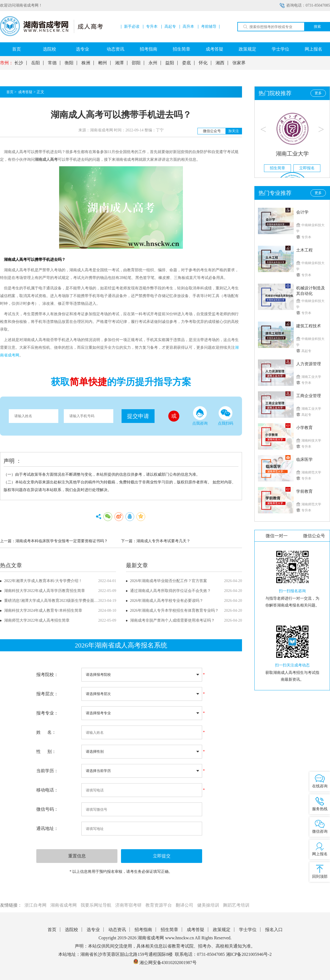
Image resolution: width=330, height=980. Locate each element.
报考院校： (47, 675)
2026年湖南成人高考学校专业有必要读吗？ (167, 601)
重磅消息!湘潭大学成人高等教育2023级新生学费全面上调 (53, 601)
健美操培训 (208, 905)
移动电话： (47, 790)
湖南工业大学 (292, 154)
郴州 (103, 63)
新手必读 (132, 27)
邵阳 (136, 63)
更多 (318, 93)
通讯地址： (47, 828)
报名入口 (274, 930)
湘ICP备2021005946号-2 (249, 954)
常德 (52, 63)
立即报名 (307, 168)
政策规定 (248, 49)
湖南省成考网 (64, 905)
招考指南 (148, 49)
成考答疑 (215, 49)
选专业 (82, 49)
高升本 (188, 27)
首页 (16, 49)
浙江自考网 (35, 905)
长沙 (19, 63)
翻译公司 (185, 905)
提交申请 (138, 416)
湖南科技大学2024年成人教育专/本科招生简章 (43, 611)
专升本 (152, 27)
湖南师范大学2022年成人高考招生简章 (37, 620)
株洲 (86, 63)
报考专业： (47, 713)
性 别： (46, 751)
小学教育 (304, 428)
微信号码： (47, 809)
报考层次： (47, 694)
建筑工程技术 (309, 326)
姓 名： (46, 732)
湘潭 (119, 63)
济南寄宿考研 (128, 905)
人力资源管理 (309, 364)
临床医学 (304, 459)
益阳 (170, 63)
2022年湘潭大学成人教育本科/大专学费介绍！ (43, 581)
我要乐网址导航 (96, 905)
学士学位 (280, 49)
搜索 (317, 27)
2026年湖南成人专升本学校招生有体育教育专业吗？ (174, 611)
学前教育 (304, 491)
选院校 (50, 49)
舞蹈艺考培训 (236, 905)
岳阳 (35, 63)
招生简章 (182, 49)
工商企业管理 (309, 396)
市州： (7, 63)
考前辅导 (209, 27)
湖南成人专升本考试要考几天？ (163, 541)
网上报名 (313, 49)
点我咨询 (200, 416)
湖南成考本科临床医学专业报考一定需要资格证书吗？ (62, 541)
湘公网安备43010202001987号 (165, 963)
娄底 (186, 63)
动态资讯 (116, 49)
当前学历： (47, 771)
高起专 (170, 27)
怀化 (203, 63)
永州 (153, 63)
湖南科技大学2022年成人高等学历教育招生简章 (45, 591)
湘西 (220, 63)
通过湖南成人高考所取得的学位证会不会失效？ (170, 591)
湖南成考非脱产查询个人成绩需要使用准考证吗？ (172, 620)
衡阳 (69, 63)
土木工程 (304, 250)
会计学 (302, 212)
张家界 (239, 63)
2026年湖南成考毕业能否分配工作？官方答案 (169, 581)
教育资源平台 (159, 905)
